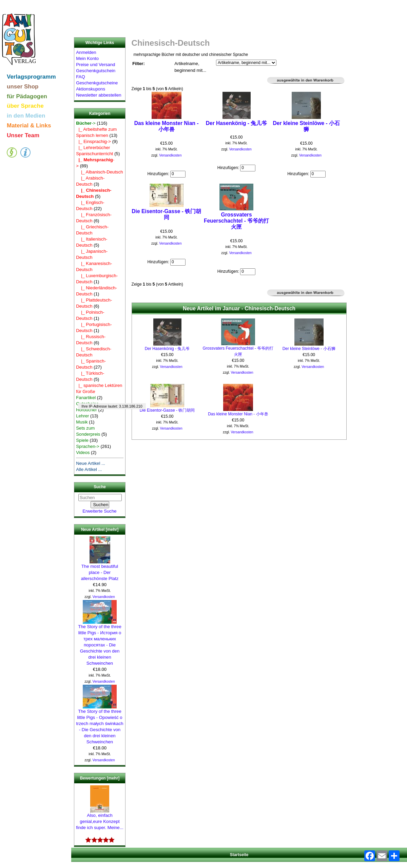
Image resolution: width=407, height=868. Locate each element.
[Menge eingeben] (178, 174)
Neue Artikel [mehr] (100, 530)
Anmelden (86, 52)
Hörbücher (86, 410)
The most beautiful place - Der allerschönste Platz (100, 570)
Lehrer (82, 416)
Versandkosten (104, 597)
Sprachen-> (88, 446)
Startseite (239, 855)
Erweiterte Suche (99, 511)
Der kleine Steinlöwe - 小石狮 (307, 126)
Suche (100, 487)
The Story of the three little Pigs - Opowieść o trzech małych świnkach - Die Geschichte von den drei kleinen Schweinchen (100, 724)
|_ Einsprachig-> (93, 141)
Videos (83, 452)
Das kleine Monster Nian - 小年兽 (167, 126)
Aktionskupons (91, 89)
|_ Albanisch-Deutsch (99, 172)
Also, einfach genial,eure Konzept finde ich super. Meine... (100, 819)
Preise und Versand (95, 65)
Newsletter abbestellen (99, 95)
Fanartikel (86, 398)
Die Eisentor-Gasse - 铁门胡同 (166, 214)
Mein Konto (87, 58)
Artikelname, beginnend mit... (190, 67)
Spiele (82, 440)
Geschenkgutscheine (97, 83)
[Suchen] (100, 498)
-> (86, 123)
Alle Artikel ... (89, 469)
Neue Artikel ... (91, 463)
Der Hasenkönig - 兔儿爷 (237, 123)
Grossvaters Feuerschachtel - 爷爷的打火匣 (236, 221)
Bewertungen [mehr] (100, 778)
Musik (82, 422)
